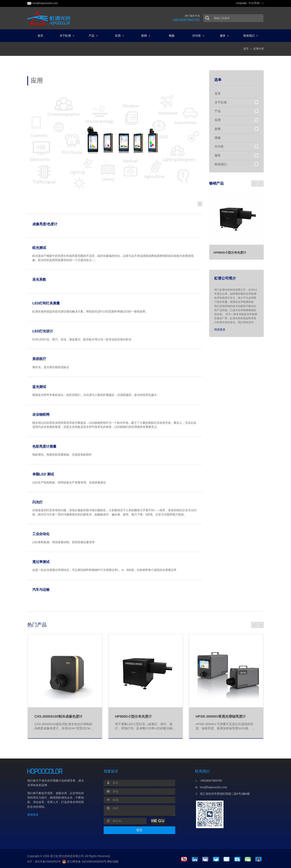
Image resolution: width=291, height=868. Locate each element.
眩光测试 (39, 248)
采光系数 (39, 280)
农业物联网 (41, 415)
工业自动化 (41, 534)
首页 (40, 36)
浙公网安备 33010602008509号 (84, 862)
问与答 (198, 36)
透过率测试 (41, 562)
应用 (119, 36)
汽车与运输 (41, 590)
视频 (172, 36)
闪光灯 (37, 502)
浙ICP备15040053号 (48, 862)
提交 (139, 830)
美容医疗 (39, 359)
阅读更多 (220, 329)
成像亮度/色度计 (45, 224)
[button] (254, 184)
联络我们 (251, 36)
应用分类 (258, 49)
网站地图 (113, 862)
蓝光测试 (39, 387)
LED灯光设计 (43, 331)
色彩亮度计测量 (44, 447)
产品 (93, 36)
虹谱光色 (50, 18)
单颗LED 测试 (43, 474)
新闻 (146, 36)
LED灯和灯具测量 (46, 303)
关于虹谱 (67, 36)
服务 (224, 36)
